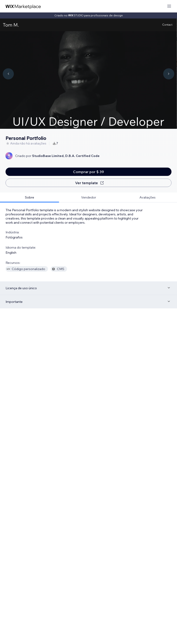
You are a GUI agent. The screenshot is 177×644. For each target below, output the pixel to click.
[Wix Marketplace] (23, 6)
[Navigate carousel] (8, 74)
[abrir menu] (169, 6)
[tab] (29, 197)
